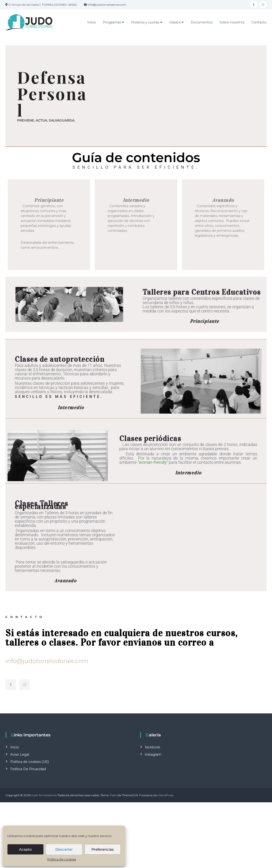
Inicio (92, 22)
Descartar (64, 849)
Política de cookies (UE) (30, 762)
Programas (112, 22)
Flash (113, 795)
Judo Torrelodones (44, 795)
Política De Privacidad (28, 769)
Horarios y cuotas (145, 22)
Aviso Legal (20, 754)
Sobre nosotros (232, 22)
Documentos (202, 22)
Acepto (25, 849)
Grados (175, 22)
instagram (153, 754)
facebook (153, 747)
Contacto (259, 22)
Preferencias (103, 849)
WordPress (166, 795)
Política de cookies (62, 859)
